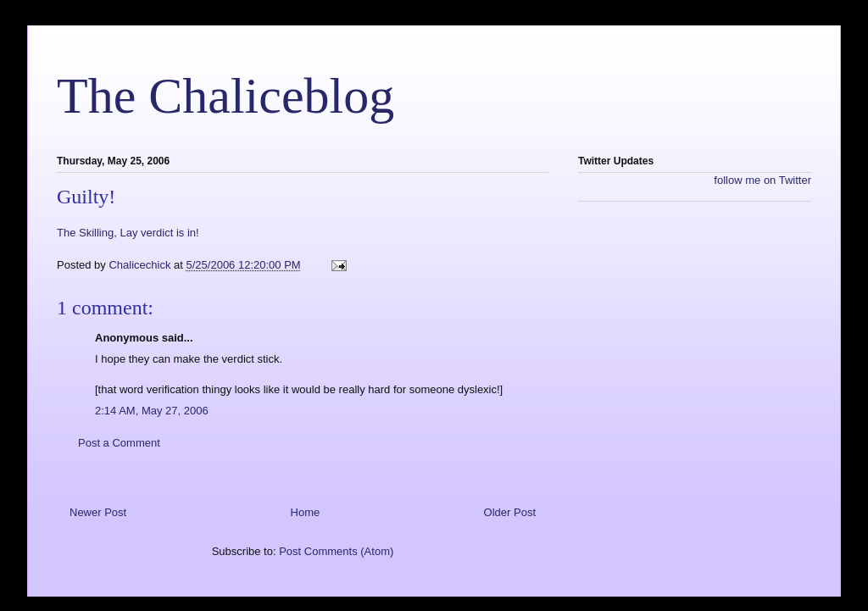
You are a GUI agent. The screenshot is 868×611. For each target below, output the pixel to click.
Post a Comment (119, 443)
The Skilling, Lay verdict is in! (128, 233)
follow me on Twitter (762, 180)
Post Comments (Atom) (336, 551)
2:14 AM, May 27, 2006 (152, 411)
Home (306, 512)
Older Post (510, 512)
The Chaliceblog (225, 96)
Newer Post (98, 512)
